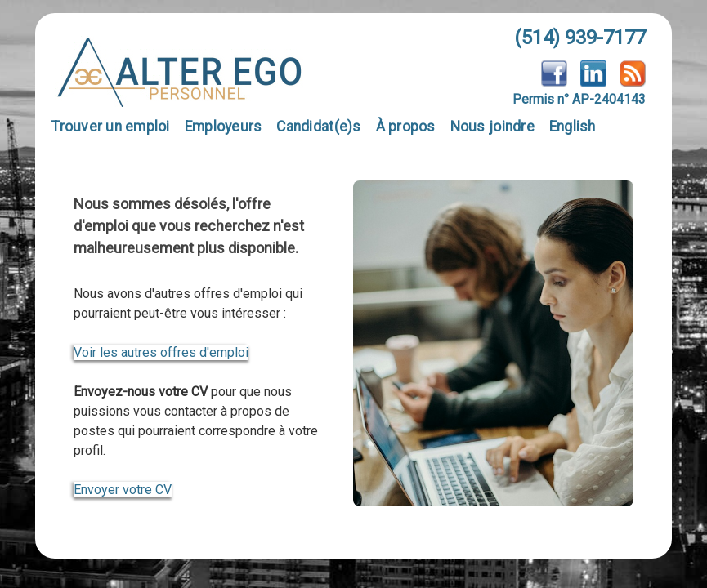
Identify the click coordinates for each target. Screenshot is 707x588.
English (573, 127)
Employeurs (224, 127)
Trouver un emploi (111, 127)
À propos (406, 127)
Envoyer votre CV (123, 490)
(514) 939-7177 (580, 38)
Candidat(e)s (318, 127)
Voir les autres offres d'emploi (161, 352)
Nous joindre (492, 127)
